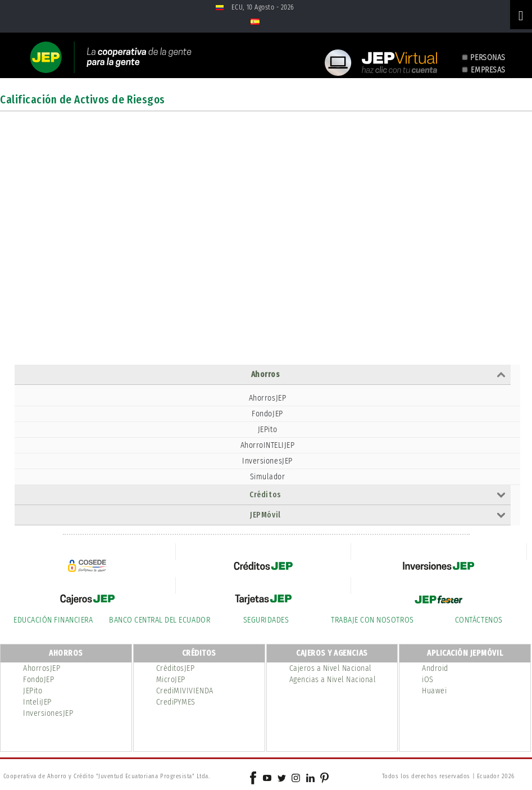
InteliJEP (37, 702)
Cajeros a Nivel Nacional (331, 668)
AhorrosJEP (267, 398)
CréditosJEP (176, 668)
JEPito (267, 430)
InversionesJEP (267, 461)
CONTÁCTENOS (479, 620)
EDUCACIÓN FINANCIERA (53, 620)
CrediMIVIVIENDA (185, 691)
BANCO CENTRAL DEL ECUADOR (160, 620)
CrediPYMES (176, 702)
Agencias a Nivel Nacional (333, 680)
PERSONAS (488, 58)
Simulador (268, 477)
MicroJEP (171, 680)
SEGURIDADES (266, 620)
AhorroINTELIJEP (268, 445)
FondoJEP (267, 414)
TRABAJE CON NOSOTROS (372, 620)
